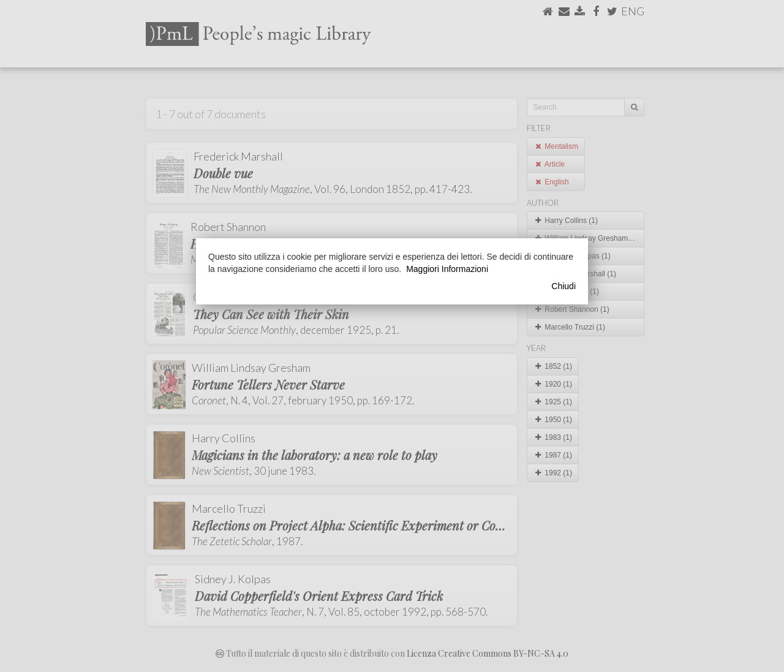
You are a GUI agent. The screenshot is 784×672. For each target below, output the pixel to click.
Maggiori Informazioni (447, 269)
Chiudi (563, 286)
